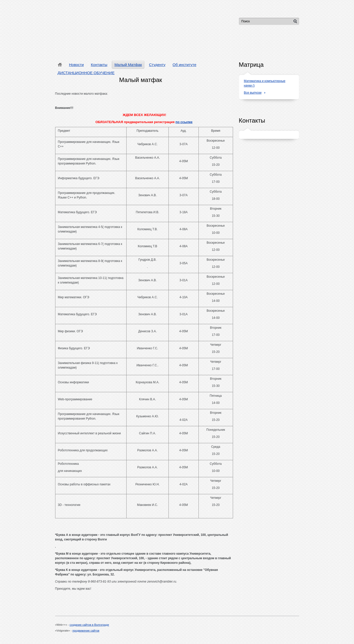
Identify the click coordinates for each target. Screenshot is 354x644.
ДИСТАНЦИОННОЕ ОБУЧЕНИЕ (86, 73)
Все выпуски (253, 93)
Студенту (157, 65)
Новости (76, 65)
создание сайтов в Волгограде (89, 625)
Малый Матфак (128, 65)
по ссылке (184, 122)
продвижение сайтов (86, 631)
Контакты (99, 65)
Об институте (184, 65)
